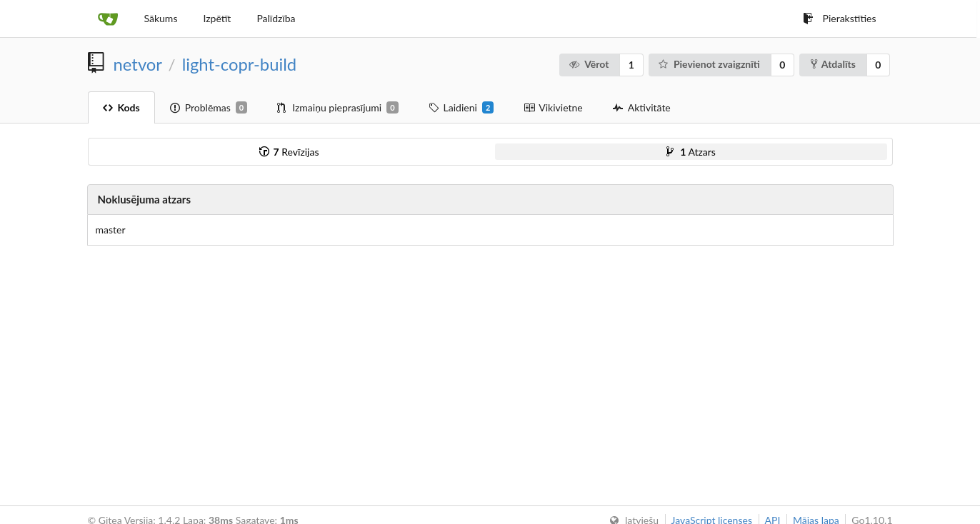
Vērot (589, 64)
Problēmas (209, 108)
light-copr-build (239, 64)
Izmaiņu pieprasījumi (337, 108)
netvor (138, 64)
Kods (121, 107)
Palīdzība (276, 18)
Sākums (161, 18)
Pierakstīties (840, 18)
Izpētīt (217, 18)
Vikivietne (553, 107)
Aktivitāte (642, 107)
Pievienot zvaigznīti (708, 64)
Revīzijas (289, 152)
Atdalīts (833, 64)
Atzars (691, 152)
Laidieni (461, 108)
